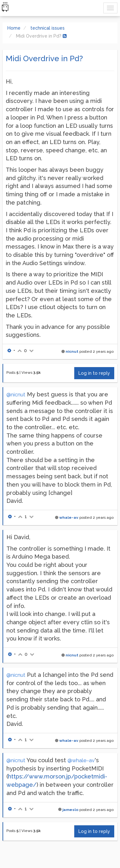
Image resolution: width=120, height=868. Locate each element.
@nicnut (16, 395)
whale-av (69, 517)
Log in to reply (94, 373)
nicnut (72, 351)
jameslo (70, 810)
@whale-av (81, 760)
